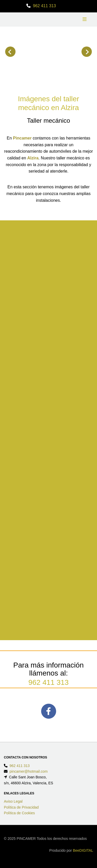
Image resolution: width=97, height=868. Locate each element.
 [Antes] (10, 52)
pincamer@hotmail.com (29, 771)
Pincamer (22, 138)
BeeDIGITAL (83, 850)
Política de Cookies (19, 813)
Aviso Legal (13, 801)
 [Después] (87, 52)
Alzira (33, 158)
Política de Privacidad (21, 807)
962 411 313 (44, 6)
